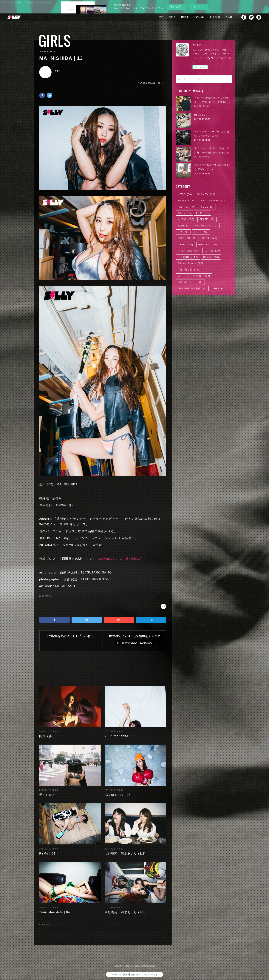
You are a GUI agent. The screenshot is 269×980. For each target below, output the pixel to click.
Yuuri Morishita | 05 (120, 733)
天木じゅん (47, 792)
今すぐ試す (176, 6)
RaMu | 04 (47, 851)
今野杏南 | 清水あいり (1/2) (125, 909)
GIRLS (172, 17)
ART (184, 213)
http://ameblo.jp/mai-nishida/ (119, 559)
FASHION (200, 17)
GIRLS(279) (45, 596)
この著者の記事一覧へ (152, 83)
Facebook (244, 17)
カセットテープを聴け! (194, 276)
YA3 (58, 71)
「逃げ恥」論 (188, 270)
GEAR (185, 245)
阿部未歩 (46, 733)
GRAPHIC (208, 245)
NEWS (185, 194)
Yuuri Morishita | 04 (55, 909)
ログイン (199, 7)
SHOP (229, 17)
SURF (184, 226)
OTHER (218, 289)
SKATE (207, 219)
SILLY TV (206, 194)
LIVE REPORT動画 (191, 289)
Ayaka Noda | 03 (118, 792)
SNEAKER (187, 238)
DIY (183, 232)
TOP (161, 17)
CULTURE (215, 17)
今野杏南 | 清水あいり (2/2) (125, 851)
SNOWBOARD (206, 226)
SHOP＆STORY (213, 201)
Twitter (251, 17)
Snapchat (259, 17)
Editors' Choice (190, 263)
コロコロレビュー (190, 282)
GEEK (210, 238)
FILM (202, 213)
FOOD (207, 207)
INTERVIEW (189, 251)
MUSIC (185, 17)
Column (211, 257)
